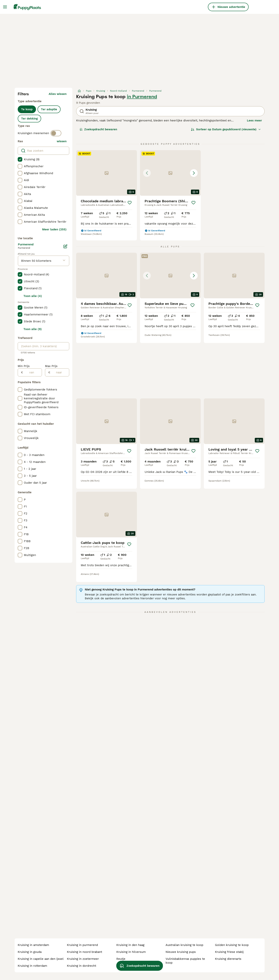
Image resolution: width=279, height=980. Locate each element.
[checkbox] (20, 159)
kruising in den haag (130, 945)
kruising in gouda (30, 952)
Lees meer (254, 120)
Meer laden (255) (54, 229)
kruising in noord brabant (85, 952)
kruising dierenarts (228, 959)
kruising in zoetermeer (83, 959)
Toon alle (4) (33, 296)
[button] (170, 173)
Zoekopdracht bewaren (98, 129)
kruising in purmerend (82, 945)
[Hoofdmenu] (5, 7)
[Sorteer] (226, 129)
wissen (62, 141)
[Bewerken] (65, 246)
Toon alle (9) (33, 329)
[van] (32, 372)
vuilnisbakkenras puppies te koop (185, 961)
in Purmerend (142, 97)
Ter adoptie (49, 109)
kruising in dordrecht (82, 966)
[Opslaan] (130, 203)
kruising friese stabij (229, 952)
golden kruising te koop (232, 945)
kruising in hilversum (131, 952)
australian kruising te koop (184, 945)
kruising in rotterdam (32, 966)
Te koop (27, 109)
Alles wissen (58, 94)
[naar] (60, 372)
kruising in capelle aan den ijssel (41, 959)
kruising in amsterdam (33, 945)
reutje (121, 959)
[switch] (56, 133)
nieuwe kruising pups (181, 952)
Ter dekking (29, 119)
